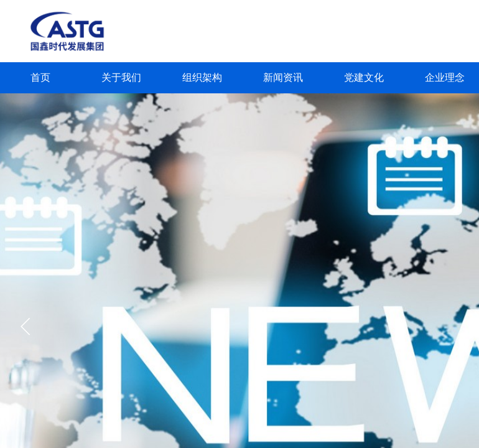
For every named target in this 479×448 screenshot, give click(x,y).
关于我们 (121, 77)
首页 (40, 77)
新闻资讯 (283, 77)
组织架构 (202, 77)
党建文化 (364, 77)
